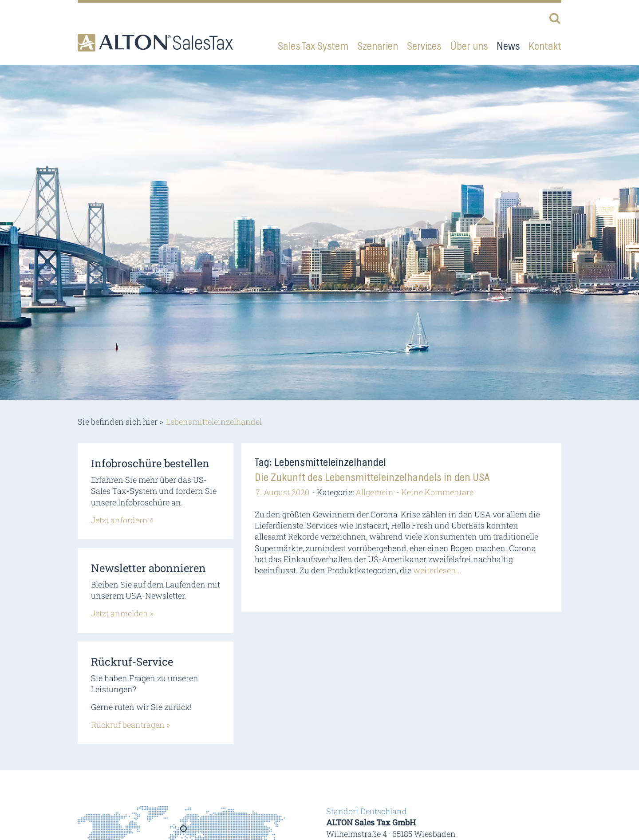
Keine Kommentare (437, 492)
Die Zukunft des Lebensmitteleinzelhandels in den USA (372, 478)
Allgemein (375, 492)
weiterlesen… (437, 570)
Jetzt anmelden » (122, 613)
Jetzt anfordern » (122, 520)
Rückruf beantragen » (130, 725)
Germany (184, 832)
